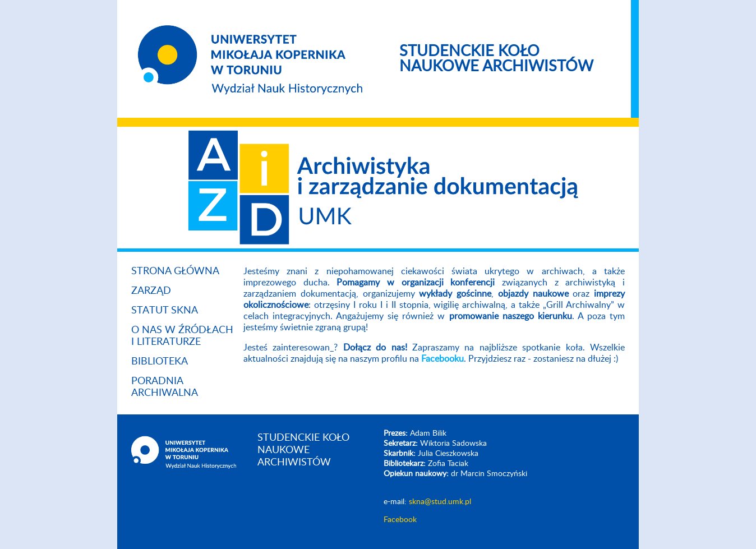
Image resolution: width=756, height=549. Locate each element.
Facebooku (442, 359)
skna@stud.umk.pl (440, 502)
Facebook (400, 520)
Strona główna (175, 271)
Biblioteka (160, 362)
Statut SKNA (165, 311)
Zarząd (151, 291)
